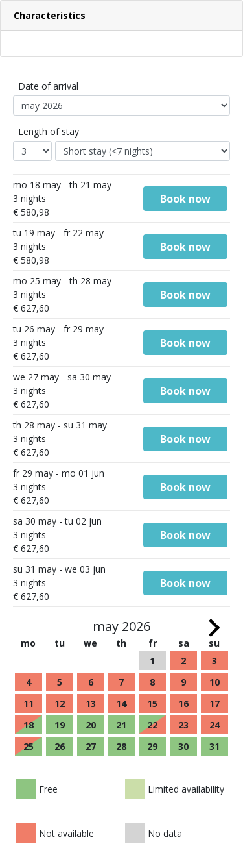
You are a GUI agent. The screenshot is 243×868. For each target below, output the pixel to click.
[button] (121, 15)
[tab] (121, 16)
